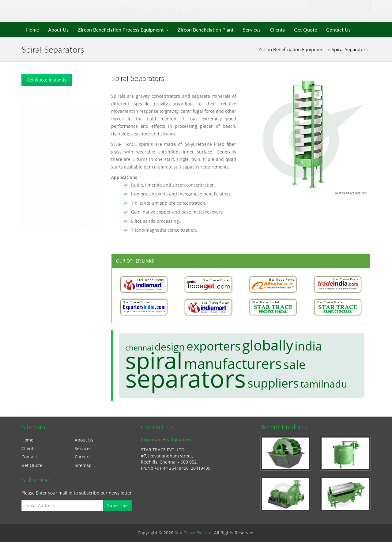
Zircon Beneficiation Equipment (292, 49)
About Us (58, 30)
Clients (277, 30)
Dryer (32, 213)
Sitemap (83, 465)
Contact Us (338, 30)
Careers (83, 457)
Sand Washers (40, 118)
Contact (29, 457)
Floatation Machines (46, 192)
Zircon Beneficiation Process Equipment (121, 30)
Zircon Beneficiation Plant (206, 30)
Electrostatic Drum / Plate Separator (60, 224)
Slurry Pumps (40, 149)
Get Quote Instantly (47, 80)
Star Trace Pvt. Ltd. (194, 533)
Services (252, 30)
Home (32, 30)
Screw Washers (41, 128)
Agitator (35, 139)
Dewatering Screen (44, 202)
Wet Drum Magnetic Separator (55, 171)
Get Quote (305, 30)
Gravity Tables (40, 181)
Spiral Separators (43, 160)
